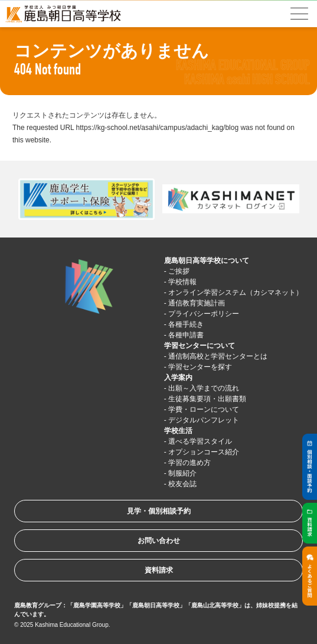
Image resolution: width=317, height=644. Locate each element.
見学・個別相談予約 (159, 511)
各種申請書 (186, 335)
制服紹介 (182, 473)
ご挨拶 (179, 271)
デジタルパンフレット (204, 420)
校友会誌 (182, 484)
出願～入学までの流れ (204, 388)
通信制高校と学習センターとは (218, 356)
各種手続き (186, 324)
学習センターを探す (200, 367)
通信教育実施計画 (197, 303)
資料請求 (159, 570)
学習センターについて (200, 346)
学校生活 (178, 431)
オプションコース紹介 (204, 452)
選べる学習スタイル (200, 441)
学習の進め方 (189, 463)
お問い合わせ (159, 541)
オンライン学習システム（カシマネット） (236, 292)
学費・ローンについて (204, 409)
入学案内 (178, 378)
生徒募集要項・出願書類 (207, 399)
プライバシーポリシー (204, 314)
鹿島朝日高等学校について (207, 261)
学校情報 (182, 282)
